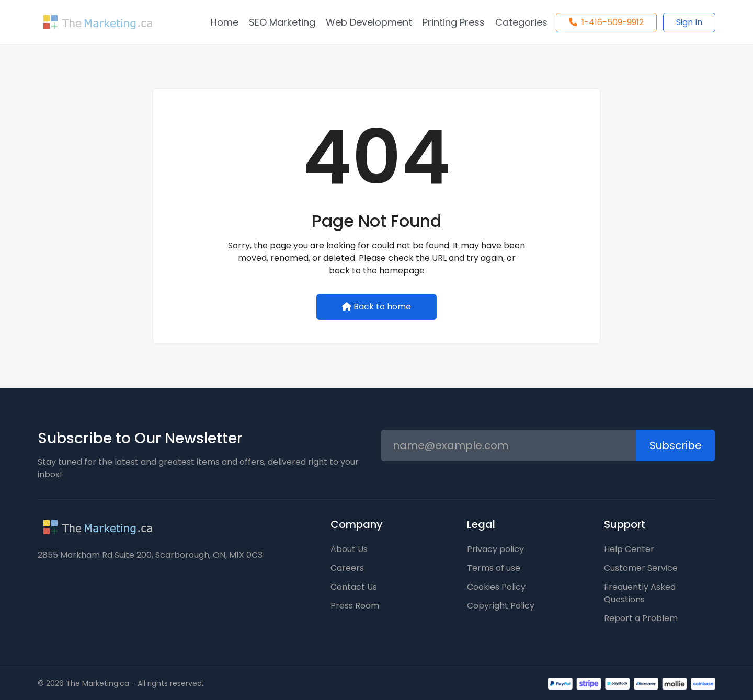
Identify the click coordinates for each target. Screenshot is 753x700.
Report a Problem (641, 618)
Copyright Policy (501, 606)
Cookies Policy (496, 587)
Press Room (355, 606)
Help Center (629, 549)
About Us (349, 549)
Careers (347, 568)
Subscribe (676, 445)
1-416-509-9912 (606, 22)
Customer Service (641, 568)
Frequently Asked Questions (640, 593)
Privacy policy (495, 549)
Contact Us (354, 587)
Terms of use (494, 568)
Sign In (689, 22)
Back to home (376, 307)
